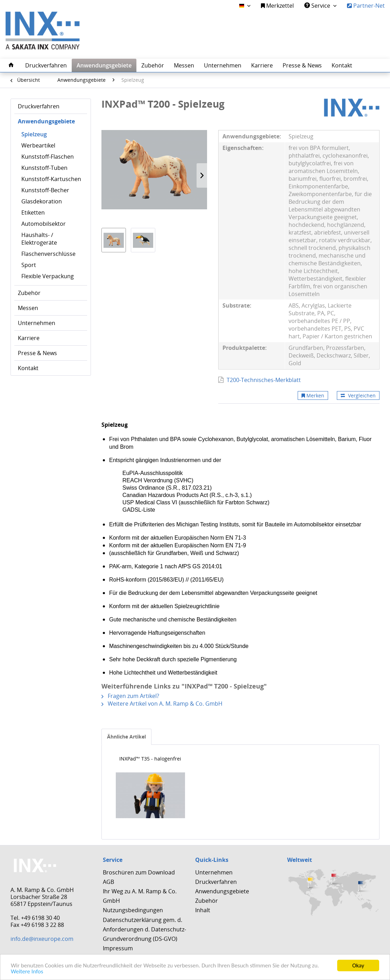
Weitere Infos (27, 972)
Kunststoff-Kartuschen (51, 179)
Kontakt (28, 368)
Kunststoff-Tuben (44, 168)
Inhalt (203, 910)
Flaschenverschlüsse (48, 254)
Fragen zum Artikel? (130, 696)
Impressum (118, 948)
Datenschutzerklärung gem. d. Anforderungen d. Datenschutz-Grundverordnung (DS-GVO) (144, 929)
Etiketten (33, 212)
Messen (28, 308)
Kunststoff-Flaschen (48, 157)
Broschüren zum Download (139, 872)
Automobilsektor (44, 224)
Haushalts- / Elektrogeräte (39, 239)
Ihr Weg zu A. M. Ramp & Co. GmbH (140, 896)
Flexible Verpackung (48, 276)
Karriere (29, 338)
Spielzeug (34, 134)
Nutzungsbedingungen (133, 910)
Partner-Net (366, 6)
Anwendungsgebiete (46, 121)
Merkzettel (277, 6)
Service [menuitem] (318, 6)
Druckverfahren (39, 106)
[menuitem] (277, 6)
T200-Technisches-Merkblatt (264, 380)
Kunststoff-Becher (45, 190)
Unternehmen (37, 323)
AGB (108, 882)
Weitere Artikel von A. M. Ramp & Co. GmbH (162, 704)
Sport (29, 265)
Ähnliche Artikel (126, 737)
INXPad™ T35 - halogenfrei (150, 759)
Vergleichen (358, 395)
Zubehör (29, 293)
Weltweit (300, 860)
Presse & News (37, 353)
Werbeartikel (38, 145)
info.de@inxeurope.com (42, 939)
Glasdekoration (42, 201)
